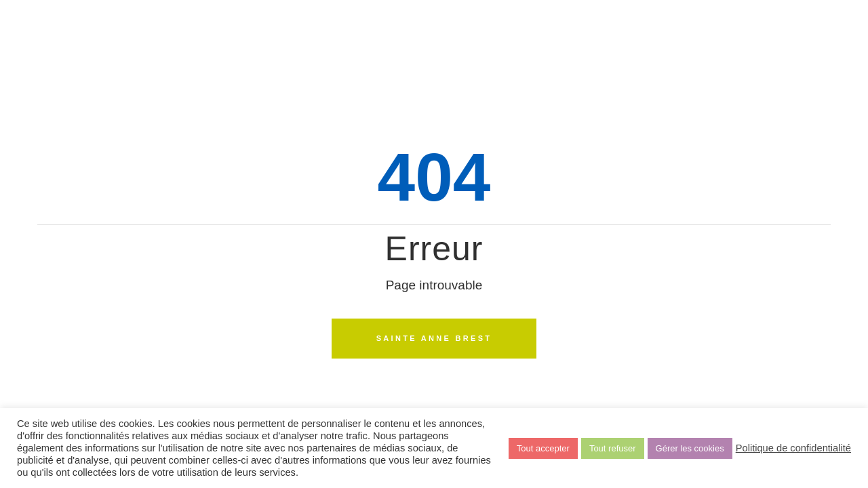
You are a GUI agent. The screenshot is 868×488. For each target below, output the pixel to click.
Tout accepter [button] (543, 448)
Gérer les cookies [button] (690, 448)
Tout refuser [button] (613, 448)
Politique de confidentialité (793, 448)
